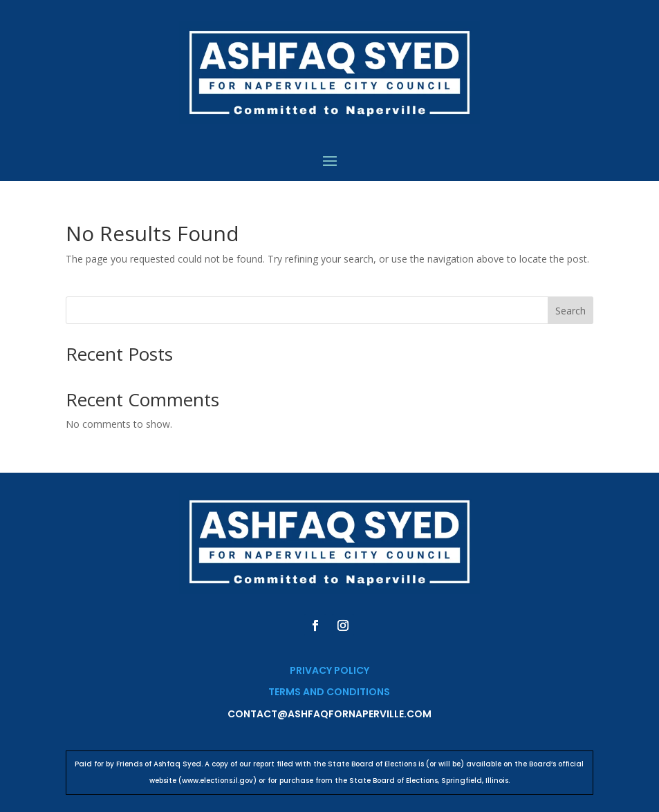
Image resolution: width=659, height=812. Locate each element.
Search (570, 311)
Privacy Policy (329, 670)
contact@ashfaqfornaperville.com (329, 714)
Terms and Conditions (329, 692)
